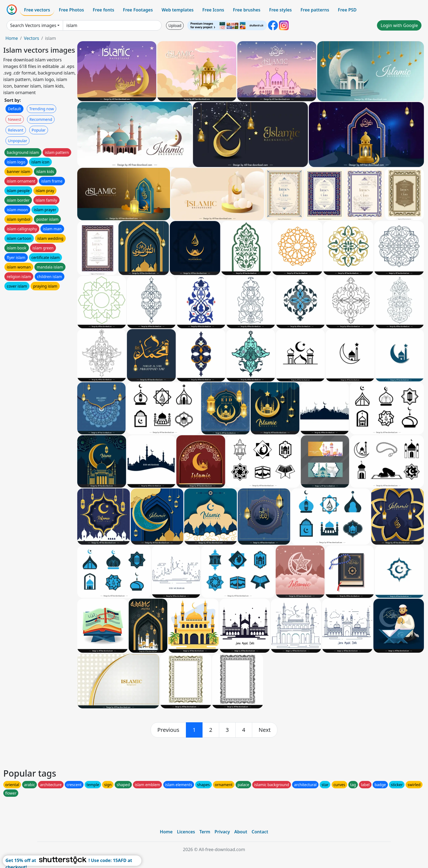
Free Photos (71, 10)
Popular (39, 130)
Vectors (31, 38)
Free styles (280, 10)
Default (14, 109)
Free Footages (138, 10)
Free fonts (104, 10)
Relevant (16, 130)
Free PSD (347, 10)
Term (205, 832)
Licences (186, 832)
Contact (260, 832)
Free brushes (247, 10)
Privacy (222, 832)
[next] (265, 730)
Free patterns (315, 10)
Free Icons (213, 10)
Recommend (41, 119)
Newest (15, 119)
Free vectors (37, 10)
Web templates (178, 10)
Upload (175, 26)
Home (12, 38)
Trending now (41, 109)
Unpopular (17, 141)
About (241, 832)
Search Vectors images (33, 25)
